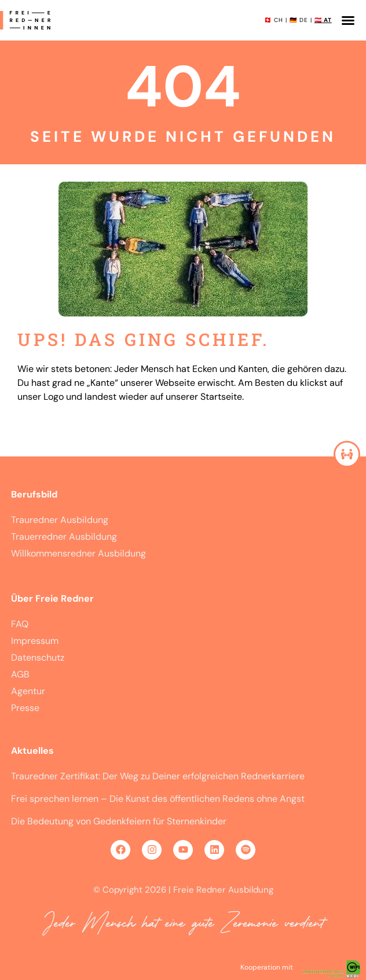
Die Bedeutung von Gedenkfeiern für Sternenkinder (119, 821)
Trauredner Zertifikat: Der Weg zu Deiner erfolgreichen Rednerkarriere (158, 776)
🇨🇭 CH (274, 20)
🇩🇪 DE (299, 20)
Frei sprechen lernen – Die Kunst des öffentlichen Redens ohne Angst (158, 799)
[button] (348, 20)
